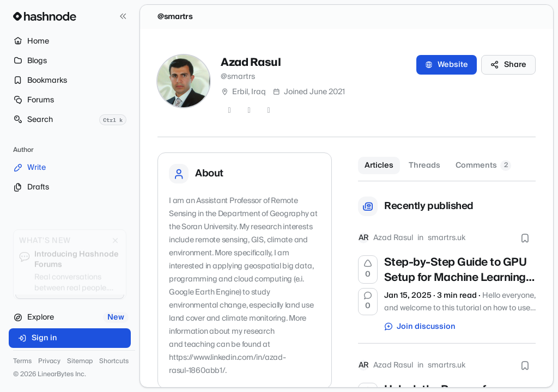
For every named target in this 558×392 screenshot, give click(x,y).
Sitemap (80, 362)
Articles (379, 166)
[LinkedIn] (269, 111)
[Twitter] (229, 111)
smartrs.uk (447, 238)
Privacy (49, 362)
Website (447, 65)
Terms (22, 362)
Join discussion (420, 327)
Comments (483, 166)
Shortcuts (114, 362)
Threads (424, 166)
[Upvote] (368, 269)
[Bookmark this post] (525, 238)
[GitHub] (249, 111)
